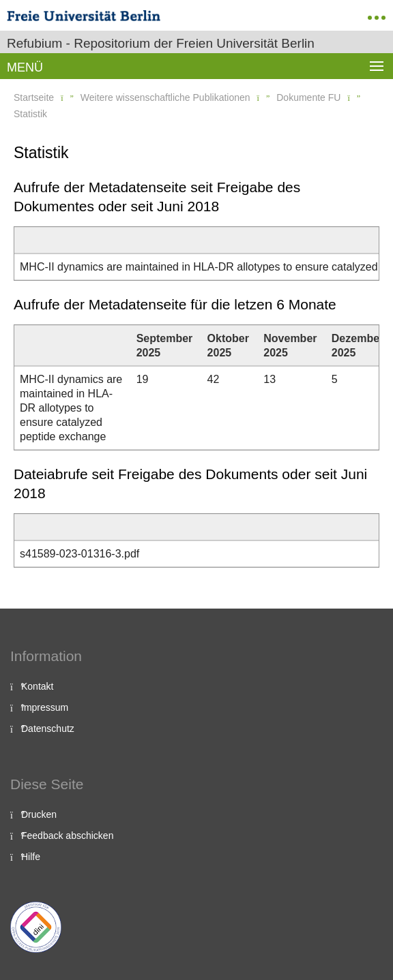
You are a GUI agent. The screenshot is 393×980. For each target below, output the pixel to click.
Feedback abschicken (67, 836)
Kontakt (37, 686)
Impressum (45, 707)
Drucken (39, 814)
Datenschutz (48, 729)
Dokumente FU (308, 97)
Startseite (34, 97)
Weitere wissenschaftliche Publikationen (165, 97)
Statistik (30, 114)
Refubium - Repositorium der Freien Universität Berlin (161, 43)
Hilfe (31, 857)
